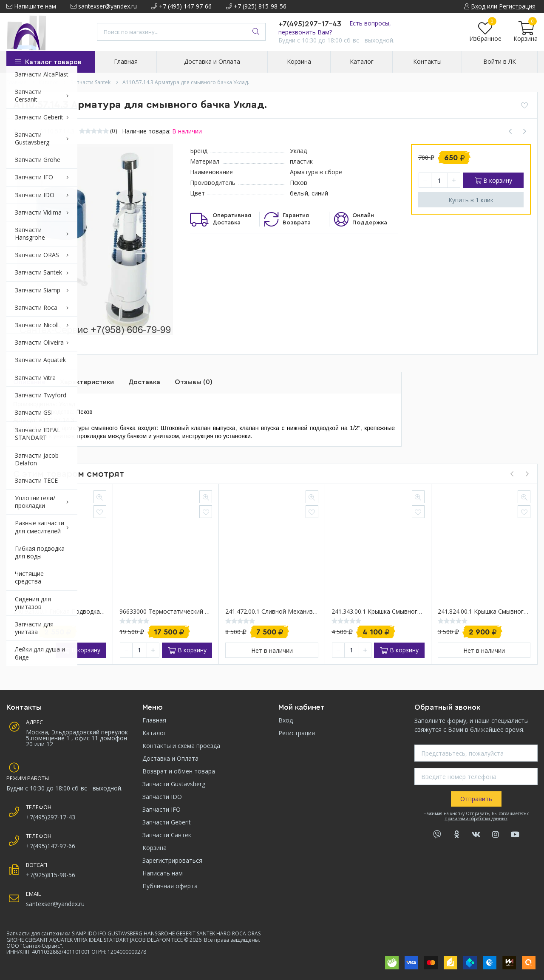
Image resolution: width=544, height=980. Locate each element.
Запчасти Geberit (167, 822)
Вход (286, 720)
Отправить (476, 799)
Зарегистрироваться (172, 860)
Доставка (144, 382)
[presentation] (512, 474)
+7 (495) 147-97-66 (181, 6)
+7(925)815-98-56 (51, 875)
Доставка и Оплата (170, 758)
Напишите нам (31, 6)
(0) (114, 131)
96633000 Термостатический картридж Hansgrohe (166, 612)
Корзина (154, 848)
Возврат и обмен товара (179, 771)
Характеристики (87, 382)
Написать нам (163, 873)
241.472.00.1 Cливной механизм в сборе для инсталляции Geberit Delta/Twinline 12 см (272, 612)
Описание (29, 382)
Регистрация (297, 733)
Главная (154, 720)
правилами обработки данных (476, 819)
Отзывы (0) (194, 382)
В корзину (493, 180)
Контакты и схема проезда (181, 746)
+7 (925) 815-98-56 (256, 6)
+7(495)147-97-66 (51, 846)
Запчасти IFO (161, 809)
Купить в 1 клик (471, 200)
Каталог (154, 733)
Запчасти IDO (162, 797)
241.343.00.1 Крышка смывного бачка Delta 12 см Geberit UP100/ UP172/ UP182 (378, 612)
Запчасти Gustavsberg (174, 784)
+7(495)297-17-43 (310, 24)
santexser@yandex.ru (104, 6)
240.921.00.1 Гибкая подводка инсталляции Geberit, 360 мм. (60, 612)
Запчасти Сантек (167, 835)
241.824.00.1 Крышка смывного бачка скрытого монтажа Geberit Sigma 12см (484, 612)
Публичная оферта (170, 886)
